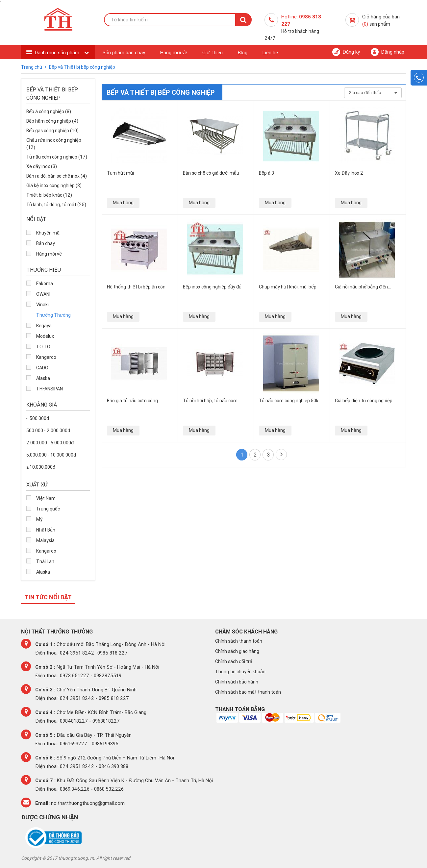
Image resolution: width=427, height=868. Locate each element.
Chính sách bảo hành (237, 682)
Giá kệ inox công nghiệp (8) (54, 186)
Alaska (43, 378)
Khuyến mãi (48, 233)
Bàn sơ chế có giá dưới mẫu (211, 173)
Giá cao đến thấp (373, 93)
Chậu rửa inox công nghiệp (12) (54, 144)
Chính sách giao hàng (237, 651)
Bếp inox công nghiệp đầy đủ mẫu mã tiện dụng (212, 287)
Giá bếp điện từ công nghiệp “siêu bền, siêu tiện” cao (364, 400)
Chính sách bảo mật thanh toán (248, 692)
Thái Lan (45, 561)
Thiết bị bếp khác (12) (49, 195)
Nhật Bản (46, 530)
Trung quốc (48, 509)
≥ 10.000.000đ (41, 467)
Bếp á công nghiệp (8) (49, 112)
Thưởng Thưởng (53, 315)
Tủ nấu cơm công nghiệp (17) (57, 157)
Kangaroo (46, 357)
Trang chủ (32, 67)
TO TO (43, 347)
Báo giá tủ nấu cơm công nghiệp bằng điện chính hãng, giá (137, 400)
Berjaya (44, 326)
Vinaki (42, 305)
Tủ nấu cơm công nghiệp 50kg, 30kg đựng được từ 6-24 (290, 400)
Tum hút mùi (120, 173)
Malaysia (45, 540)
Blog (243, 52)
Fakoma (45, 284)
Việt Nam (46, 498)
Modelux (45, 336)
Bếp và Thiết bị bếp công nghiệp (82, 67)
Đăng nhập (388, 52)
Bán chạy (46, 243)
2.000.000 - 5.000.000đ (50, 443)
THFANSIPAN (50, 389)
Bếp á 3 (266, 173)
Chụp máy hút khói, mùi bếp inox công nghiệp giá (288, 287)
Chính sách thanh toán (239, 641)
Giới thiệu (213, 52)
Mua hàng (123, 203)
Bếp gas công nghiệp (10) (52, 131)
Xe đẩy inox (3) (42, 166)
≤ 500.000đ (38, 418)
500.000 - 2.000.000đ (48, 431)
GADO (42, 368)
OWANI (43, 294)
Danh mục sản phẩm (58, 52)
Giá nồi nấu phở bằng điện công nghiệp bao (361, 287)
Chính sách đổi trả (234, 661)
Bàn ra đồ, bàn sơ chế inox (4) (57, 176)
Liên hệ (270, 52)
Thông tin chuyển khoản (240, 672)
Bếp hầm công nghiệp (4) (52, 121)
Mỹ (39, 519)
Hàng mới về (174, 52)
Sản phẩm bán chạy (124, 52)
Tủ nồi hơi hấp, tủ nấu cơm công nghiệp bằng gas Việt (210, 400)
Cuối (281, 454)
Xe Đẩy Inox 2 (349, 173)
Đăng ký (346, 52)
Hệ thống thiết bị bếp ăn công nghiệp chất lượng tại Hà (138, 287)
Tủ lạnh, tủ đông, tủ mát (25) (56, 205)
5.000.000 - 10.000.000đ (51, 455)
